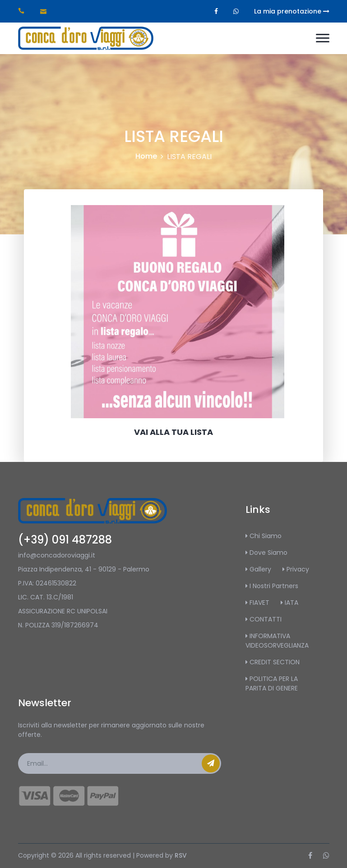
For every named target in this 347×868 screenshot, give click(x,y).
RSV (181, 855)
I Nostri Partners (272, 586)
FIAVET (257, 603)
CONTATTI (264, 619)
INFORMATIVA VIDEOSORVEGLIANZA (277, 641)
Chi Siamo (264, 536)
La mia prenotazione (292, 11)
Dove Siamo (266, 553)
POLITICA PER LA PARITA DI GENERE (272, 683)
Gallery (258, 569)
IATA (289, 603)
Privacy (296, 569)
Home (146, 156)
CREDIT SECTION (273, 662)
